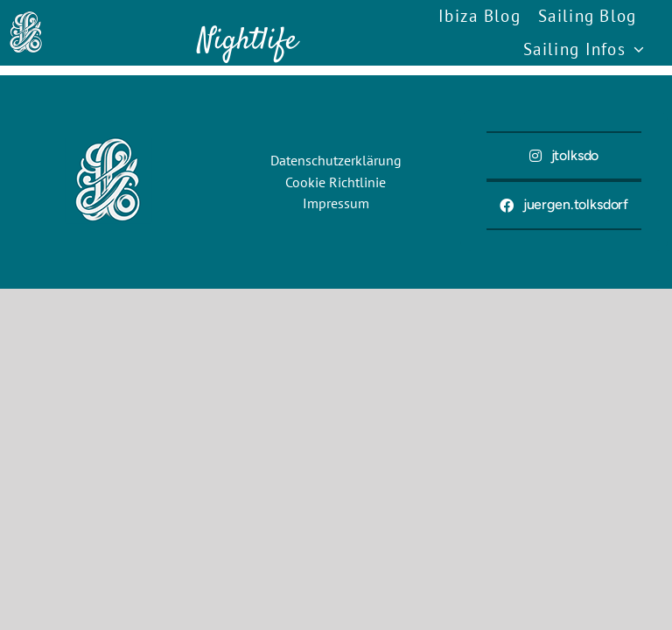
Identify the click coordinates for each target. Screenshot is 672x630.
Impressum (336, 203)
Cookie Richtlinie (336, 182)
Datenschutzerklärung (336, 160)
